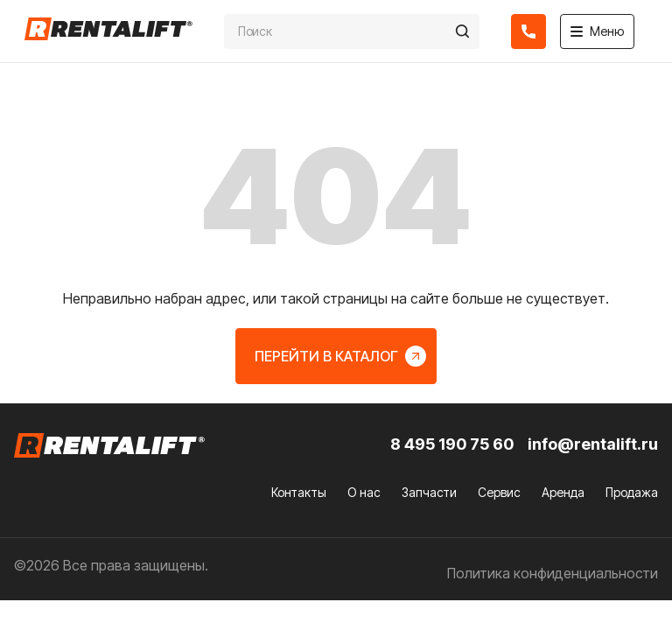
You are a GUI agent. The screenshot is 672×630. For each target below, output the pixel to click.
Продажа (632, 492)
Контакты (299, 492)
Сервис (499, 492)
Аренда (563, 492)
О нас (364, 492)
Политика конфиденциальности (553, 573)
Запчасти (429, 492)
